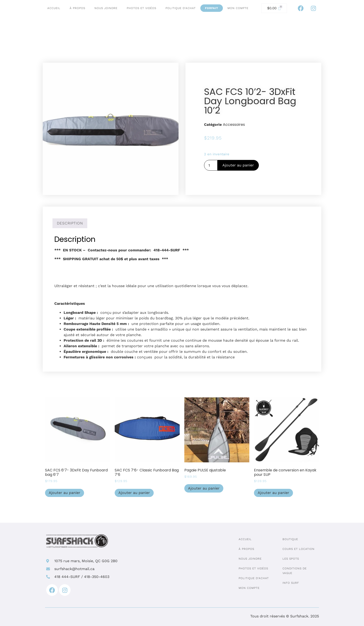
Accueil (54, 8)
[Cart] (274, 8)
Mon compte (238, 8)
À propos (77, 8)
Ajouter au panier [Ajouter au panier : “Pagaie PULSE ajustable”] (204, 488)
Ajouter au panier (238, 165)
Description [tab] (70, 223)
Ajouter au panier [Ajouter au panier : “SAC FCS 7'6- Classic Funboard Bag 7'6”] (134, 493)
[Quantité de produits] (211, 165)
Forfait (212, 8)
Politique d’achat (181, 8)
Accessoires (234, 125)
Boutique (290, 539)
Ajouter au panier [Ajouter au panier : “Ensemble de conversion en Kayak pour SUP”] (273, 493)
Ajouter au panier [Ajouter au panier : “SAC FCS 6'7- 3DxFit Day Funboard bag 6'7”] (65, 493)
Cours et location (299, 549)
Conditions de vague (295, 571)
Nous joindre (106, 8)
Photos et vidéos (141, 8)
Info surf (291, 583)
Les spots (291, 559)
